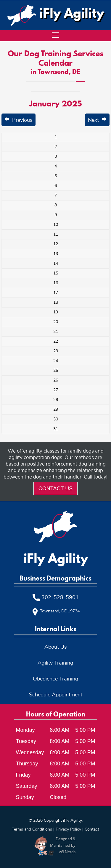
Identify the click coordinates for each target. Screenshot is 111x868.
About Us (56, 647)
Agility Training (55, 663)
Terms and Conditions (32, 829)
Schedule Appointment (56, 695)
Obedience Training (56, 679)
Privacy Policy (68, 829)
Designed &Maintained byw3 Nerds (63, 845)
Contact (92, 829)
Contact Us (55, 489)
